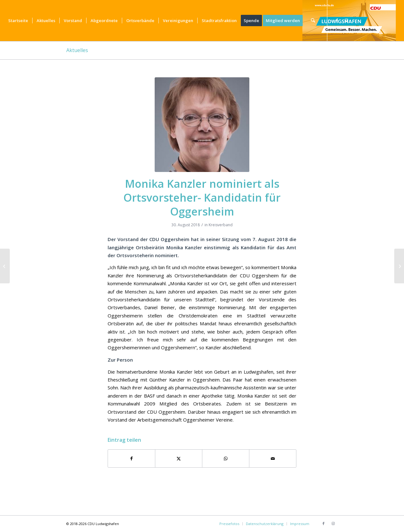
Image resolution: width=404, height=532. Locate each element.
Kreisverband (221, 225)
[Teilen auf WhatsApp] (226, 458)
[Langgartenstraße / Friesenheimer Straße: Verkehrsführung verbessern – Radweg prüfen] (399, 266)
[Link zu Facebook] (337, 20)
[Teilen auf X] (179, 458)
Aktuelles (77, 50)
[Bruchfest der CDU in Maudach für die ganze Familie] (5, 266)
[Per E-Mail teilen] (273, 458)
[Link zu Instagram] (347, 20)
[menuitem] (18, 21)
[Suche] (313, 21)
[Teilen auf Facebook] (131, 458)
